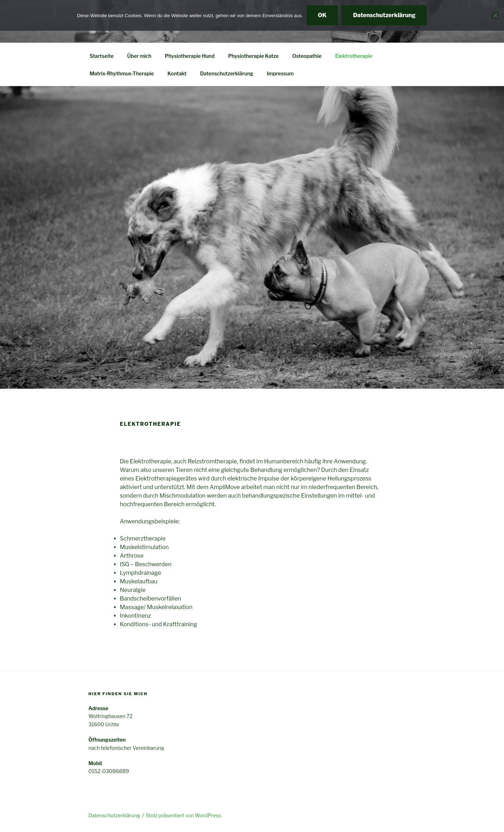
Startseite (102, 56)
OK (322, 15)
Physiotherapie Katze (254, 56)
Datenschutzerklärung (227, 73)
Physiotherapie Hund (190, 56)
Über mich (139, 56)
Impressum (280, 73)
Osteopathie (307, 56)
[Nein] (495, 15)
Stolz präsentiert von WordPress (183, 815)
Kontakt (177, 73)
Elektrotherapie (354, 56)
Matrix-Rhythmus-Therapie (122, 73)
